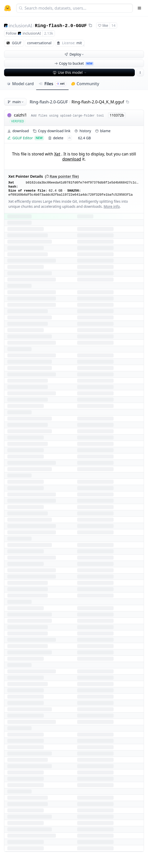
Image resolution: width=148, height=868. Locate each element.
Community (85, 84)
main (16, 102)
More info (112, 206)
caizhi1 (20, 115)
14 (113, 25)
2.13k (49, 33)
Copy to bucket (74, 63)
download (72, 159)
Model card (20, 84)
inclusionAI (20, 26)
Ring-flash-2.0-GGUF (61, 26)
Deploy (75, 54)
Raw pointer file (62, 176)
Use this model (70, 72)
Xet (57, 154)
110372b (117, 115)
